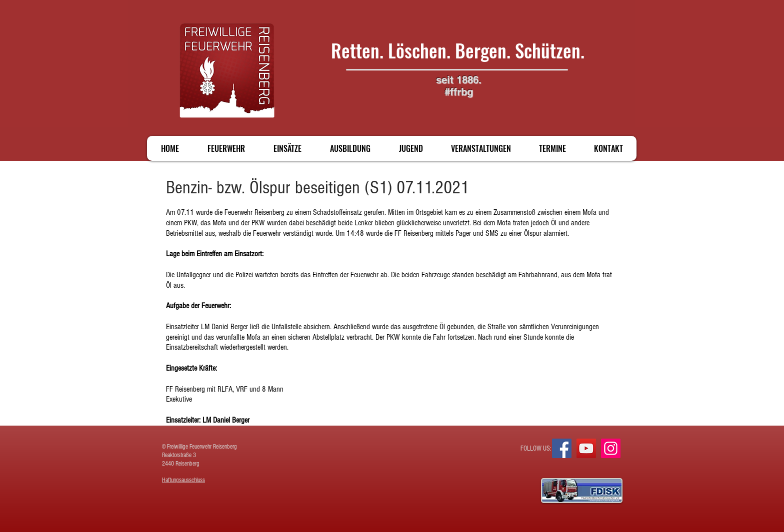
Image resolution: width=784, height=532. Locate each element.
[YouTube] (586, 448)
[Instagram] (611, 448)
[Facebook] (562, 448)
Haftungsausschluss (183, 480)
